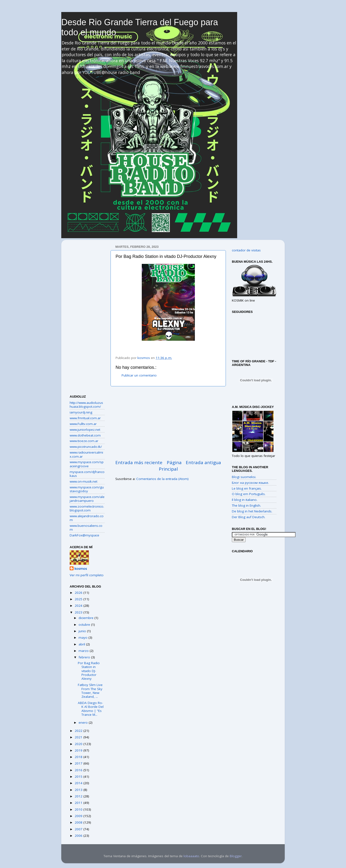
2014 (79, 783)
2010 (79, 809)
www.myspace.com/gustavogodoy (87, 489)
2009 (79, 816)
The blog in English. (246, 505)
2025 (79, 599)
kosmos (81, 569)
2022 (79, 731)
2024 (79, 606)
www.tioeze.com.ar (84, 441)
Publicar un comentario (139, 375)
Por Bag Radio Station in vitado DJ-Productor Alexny (89, 671)
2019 (79, 750)
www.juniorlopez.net (85, 430)
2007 (79, 829)
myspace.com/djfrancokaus (87, 474)
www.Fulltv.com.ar (83, 424)
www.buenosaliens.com (86, 528)
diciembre (86, 618)
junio (83, 631)
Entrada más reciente (139, 462)
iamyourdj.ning (81, 412)
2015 (79, 777)
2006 (79, 836)
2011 (79, 803)
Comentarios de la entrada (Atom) (162, 479)
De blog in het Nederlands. (252, 511)
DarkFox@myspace (84, 535)
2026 (79, 593)
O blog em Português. (249, 494)
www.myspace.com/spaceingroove (87, 464)
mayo (83, 637)
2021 (79, 737)
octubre (85, 625)
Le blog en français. (247, 488)
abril (82, 644)
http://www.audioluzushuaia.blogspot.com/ (86, 405)
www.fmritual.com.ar (85, 418)
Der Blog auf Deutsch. (249, 517)
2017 (79, 763)
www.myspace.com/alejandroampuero (87, 499)
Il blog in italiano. (245, 500)
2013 (79, 790)
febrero (85, 657)
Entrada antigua (203, 462)
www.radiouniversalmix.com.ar (86, 454)
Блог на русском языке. (250, 483)
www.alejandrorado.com (87, 518)
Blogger (236, 856)
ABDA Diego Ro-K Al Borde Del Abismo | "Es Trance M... (91, 709)
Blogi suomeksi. (244, 477)
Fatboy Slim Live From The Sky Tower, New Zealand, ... (90, 691)
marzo (84, 651)
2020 (79, 744)
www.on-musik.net (83, 481)
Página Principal (170, 466)
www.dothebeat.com (85, 435)
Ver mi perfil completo (87, 575)
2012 (79, 796)
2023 (79, 612)
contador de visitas (246, 250)
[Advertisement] (168, 423)
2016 (79, 770)
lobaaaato (191, 856)
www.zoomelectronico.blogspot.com (87, 508)
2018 (79, 757)
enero (84, 722)
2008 (79, 822)
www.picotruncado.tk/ (86, 447)
